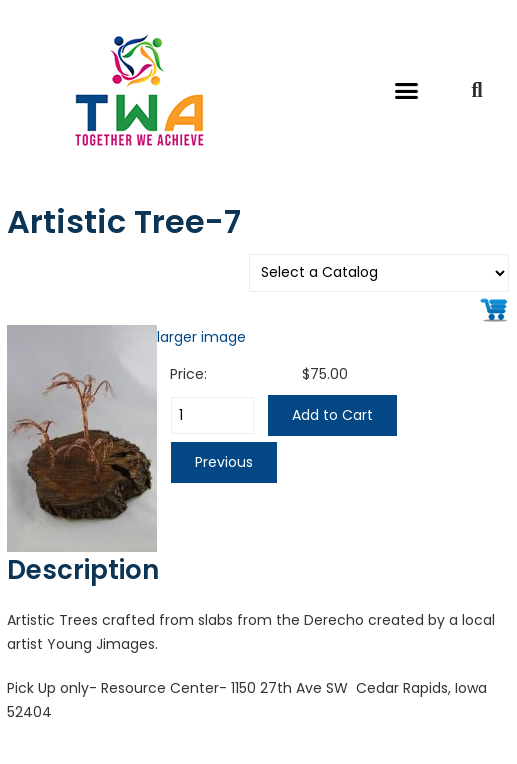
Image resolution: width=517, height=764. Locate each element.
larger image (201, 337)
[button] (407, 90)
